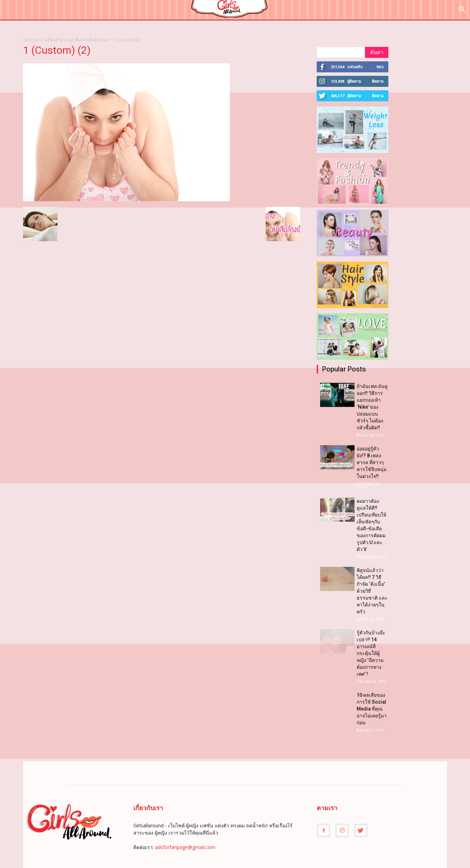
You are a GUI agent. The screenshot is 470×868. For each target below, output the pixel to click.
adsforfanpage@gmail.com (185, 847)
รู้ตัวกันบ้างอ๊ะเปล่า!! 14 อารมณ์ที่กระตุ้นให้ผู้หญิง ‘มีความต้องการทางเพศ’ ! (371, 653)
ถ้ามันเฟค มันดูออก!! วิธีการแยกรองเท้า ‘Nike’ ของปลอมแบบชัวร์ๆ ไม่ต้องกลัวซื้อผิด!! (372, 407)
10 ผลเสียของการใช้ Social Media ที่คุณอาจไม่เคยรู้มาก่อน (372, 709)
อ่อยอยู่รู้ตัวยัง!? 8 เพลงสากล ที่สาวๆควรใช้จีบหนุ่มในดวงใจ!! (372, 462)
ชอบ (380, 67)
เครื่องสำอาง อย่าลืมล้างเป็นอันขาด (76, 40)
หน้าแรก (31, 40)
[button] (462, 10)
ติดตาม (378, 81)
